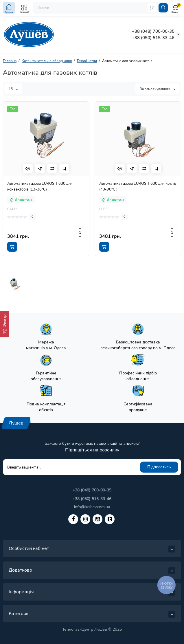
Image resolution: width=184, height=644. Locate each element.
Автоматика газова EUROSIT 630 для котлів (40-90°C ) (138, 186)
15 (13, 89)
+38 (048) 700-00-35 (153, 31)
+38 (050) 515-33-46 (153, 38)
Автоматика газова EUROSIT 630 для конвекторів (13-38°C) (40, 186)
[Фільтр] (5, 324)
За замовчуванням (158, 89)
